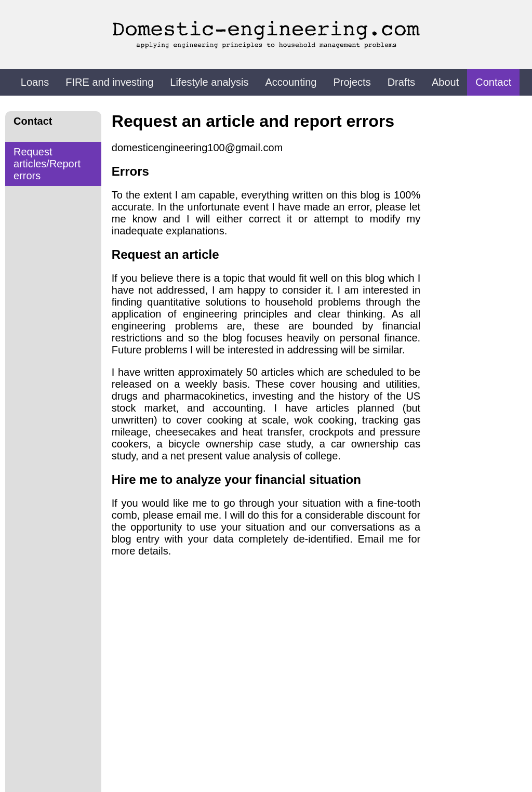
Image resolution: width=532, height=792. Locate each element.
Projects (352, 82)
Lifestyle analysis (209, 82)
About (445, 82)
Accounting (291, 82)
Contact (493, 82)
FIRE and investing (109, 82)
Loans (35, 82)
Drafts (401, 82)
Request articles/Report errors (47, 164)
